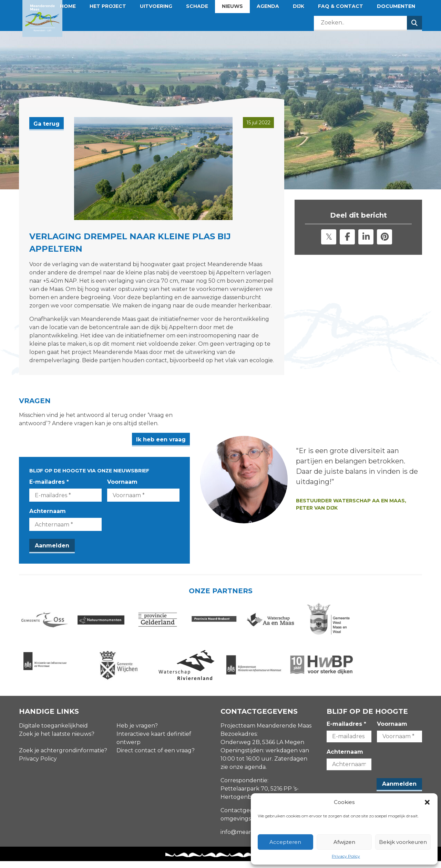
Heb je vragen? (137, 733)
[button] (427, 802)
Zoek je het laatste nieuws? (57, 741)
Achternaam (48, 511)
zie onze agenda (243, 774)
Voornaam (135, 482)
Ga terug (47, 124)
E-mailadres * (49, 482)
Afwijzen (344, 842)
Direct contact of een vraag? (156, 758)
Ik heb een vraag (186, 440)
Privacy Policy (346, 856)
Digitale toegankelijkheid (53, 733)
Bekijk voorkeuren (403, 842)
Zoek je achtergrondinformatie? (63, 758)
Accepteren (285, 842)
